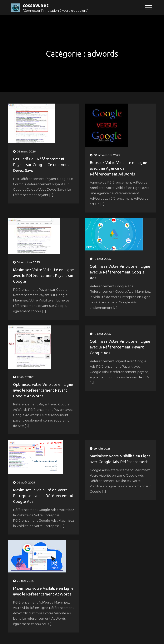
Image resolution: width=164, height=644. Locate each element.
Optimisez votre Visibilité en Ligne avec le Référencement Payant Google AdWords (43, 390)
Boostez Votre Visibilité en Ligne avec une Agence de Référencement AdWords (119, 168)
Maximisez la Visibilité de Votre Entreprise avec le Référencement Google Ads (43, 496)
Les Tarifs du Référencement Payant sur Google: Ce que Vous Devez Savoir (41, 165)
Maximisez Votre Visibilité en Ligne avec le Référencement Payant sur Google (44, 275)
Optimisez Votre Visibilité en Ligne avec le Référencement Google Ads (120, 272)
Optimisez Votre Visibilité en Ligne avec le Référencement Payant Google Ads (120, 347)
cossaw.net (36, 5)
